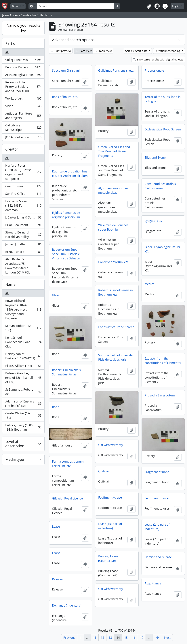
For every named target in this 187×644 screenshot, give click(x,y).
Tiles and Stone (155, 157)
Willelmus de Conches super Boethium (113, 227)
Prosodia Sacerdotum (160, 395)
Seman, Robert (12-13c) (23, 328)
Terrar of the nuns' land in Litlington (163, 99)
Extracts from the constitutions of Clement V (163, 361)
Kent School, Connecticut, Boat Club (23, 342)
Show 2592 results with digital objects (158, 59)
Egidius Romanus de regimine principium (66, 215)
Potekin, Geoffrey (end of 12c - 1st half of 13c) (23, 378)
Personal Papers (23, 68)
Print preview (61, 51)
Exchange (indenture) (67, 605)
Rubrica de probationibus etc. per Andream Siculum (70, 174)
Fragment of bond (157, 472)
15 (126, 638)
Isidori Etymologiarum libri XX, (163, 249)
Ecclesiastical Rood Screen (163, 129)
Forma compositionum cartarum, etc (68, 464)
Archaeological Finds (23, 76)
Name (10, 284)
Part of (11, 43)
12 (102, 638)
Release (57, 579)
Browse (17, 6)
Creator (12, 149)
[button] (149, 6)
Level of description (15, 444)
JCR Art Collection (23, 138)
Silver (23, 107)
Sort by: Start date (137, 51)
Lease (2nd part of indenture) (157, 527)
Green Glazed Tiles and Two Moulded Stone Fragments (114, 151)
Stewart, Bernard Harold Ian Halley (23, 235)
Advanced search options (73, 40)
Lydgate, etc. (153, 221)
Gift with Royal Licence (67, 498)
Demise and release (158, 557)
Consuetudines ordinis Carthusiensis (160, 186)
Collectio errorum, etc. (114, 262)
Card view (84, 51)
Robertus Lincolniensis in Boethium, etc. (116, 292)
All (7, 52)
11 (95, 638)
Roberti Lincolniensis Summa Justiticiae (66, 372)
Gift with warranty (111, 445)
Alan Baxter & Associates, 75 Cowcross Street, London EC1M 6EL (23, 266)
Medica (150, 284)
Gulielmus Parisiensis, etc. (116, 71)
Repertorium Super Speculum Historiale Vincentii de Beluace (66, 254)
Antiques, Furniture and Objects (23, 116)
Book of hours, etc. (65, 97)
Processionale (154, 71)
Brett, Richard (23, 253)
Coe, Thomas (23, 187)
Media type (15, 459)
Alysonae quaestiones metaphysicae (113, 190)
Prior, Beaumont (23, 226)
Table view (103, 51)
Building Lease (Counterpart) (108, 558)
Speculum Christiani (66, 71)
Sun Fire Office (23, 194)
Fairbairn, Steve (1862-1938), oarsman (23, 206)
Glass (56, 295)
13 (110, 638)
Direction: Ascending (168, 51)
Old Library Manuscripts (23, 128)
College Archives (23, 61)
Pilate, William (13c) (23, 367)
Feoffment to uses (157, 498)
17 (142, 638)
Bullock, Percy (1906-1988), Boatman (23, 427)
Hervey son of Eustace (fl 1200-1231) (23, 356)
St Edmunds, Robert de (23, 392)
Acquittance (153, 583)
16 (134, 638)
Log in (176, 6)
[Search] (76, 6)
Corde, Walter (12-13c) (23, 415)
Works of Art (23, 99)
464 (157, 638)
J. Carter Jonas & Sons (23, 218)
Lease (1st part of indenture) (110, 526)
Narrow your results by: (23, 28)
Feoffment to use (110, 497)
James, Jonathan (23, 245)
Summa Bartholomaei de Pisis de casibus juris (115, 357)
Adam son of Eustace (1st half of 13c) (23, 404)
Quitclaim (105, 471)
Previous (69, 638)
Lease (56, 527)
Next (167, 638)
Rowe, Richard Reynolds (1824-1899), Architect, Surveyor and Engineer (23, 309)
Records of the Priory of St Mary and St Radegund (23, 87)
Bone (56, 407)
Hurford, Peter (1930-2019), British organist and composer (23, 172)
